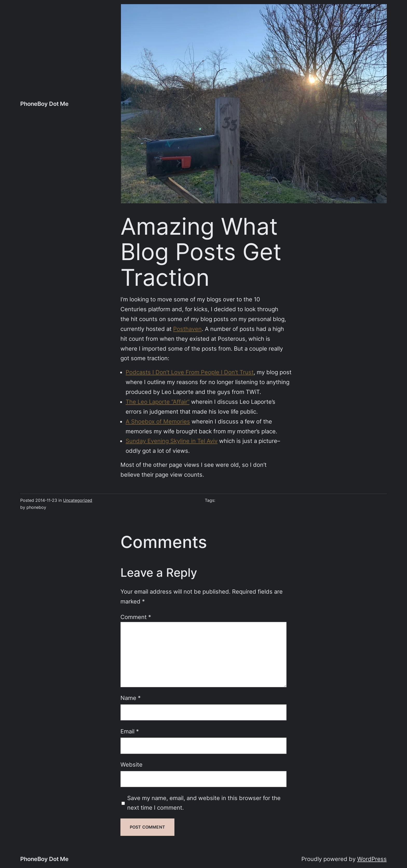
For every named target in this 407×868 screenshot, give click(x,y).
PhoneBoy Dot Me (44, 104)
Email (130, 731)
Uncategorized (78, 500)
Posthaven (187, 329)
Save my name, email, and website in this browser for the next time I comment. (204, 803)
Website (131, 764)
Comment (136, 617)
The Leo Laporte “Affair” (158, 402)
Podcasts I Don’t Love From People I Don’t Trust (190, 372)
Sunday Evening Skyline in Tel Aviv (172, 441)
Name (131, 698)
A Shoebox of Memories (158, 421)
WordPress (372, 859)
